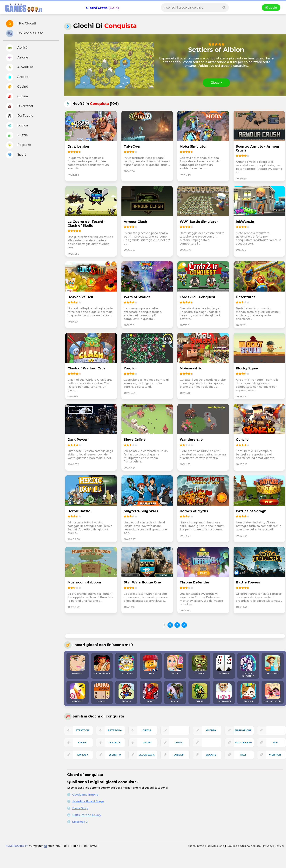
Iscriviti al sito (216, 846)
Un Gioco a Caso (25, 33)
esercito (115, 755)
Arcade (17, 77)
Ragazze (19, 145)
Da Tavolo (20, 116)
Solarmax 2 (80, 822)
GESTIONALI (273, 665)
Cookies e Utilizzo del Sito (244, 846)
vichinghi (275, 755)
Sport (16, 155)
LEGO (151, 665)
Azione (17, 58)
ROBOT (151, 693)
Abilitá (17, 48)
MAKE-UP (78, 665)
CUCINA (175, 665)
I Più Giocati (21, 24)
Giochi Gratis (97, 8)
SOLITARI (224, 665)
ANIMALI (248, 693)
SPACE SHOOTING (248, 666)
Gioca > (216, 83)
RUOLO (175, 693)
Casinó (17, 87)
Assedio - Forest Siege (88, 801)
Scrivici (279, 846)
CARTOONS (126, 665)
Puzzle (17, 135)
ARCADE (126, 693)
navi (243, 755)
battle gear (243, 743)
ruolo (179, 743)
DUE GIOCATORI (273, 693)
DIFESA (200, 693)
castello (115, 743)
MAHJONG (78, 693)
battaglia (115, 730)
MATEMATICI (224, 693)
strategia (82, 730)
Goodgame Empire (85, 795)
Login (271, 8)
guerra (211, 730)
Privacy (268, 846)
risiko (147, 743)
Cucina (17, 97)
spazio (82, 743)
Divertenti (19, 106)
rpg (275, 743)
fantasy (82, 755)
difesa (147, 730)
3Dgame (211, 755)
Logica (17, 126)
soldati (179, 755)
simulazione (243, 730)
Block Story (80, 808)
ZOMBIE (200, 665)
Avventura (20, 67)
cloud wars (147, 755)
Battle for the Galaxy (87, 815)
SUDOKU (102, 693)
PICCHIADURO (102, 665)
